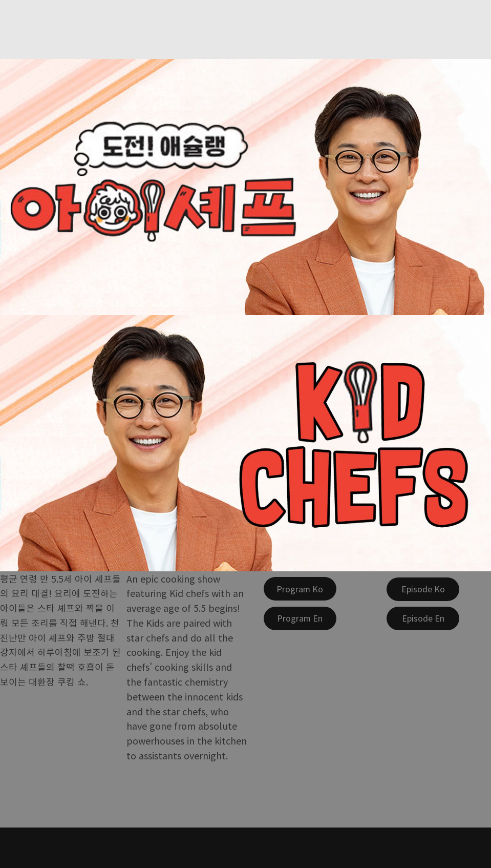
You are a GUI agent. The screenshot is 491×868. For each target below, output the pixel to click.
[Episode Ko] (423, 589)
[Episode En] (423, 618)
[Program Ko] (300, 589)
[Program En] (300, 618)
